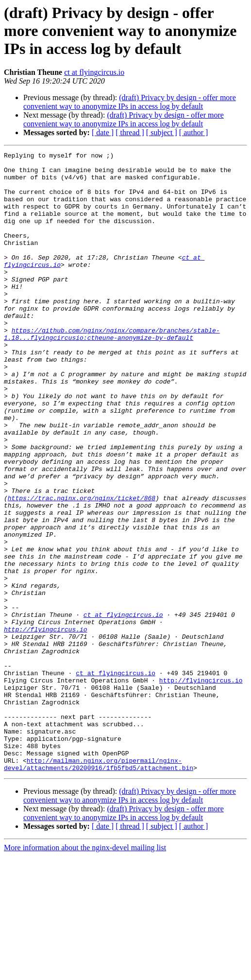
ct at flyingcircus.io (94, 72)
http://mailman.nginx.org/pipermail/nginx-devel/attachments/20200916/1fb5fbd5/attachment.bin (99, 887)
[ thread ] (130, 132)
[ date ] (103, 132)
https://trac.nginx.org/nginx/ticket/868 (82, 568)
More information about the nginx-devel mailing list (85, 971)
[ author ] (194, 132)
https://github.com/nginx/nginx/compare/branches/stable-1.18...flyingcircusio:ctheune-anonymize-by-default (112, 371)
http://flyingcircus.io (46, 725)
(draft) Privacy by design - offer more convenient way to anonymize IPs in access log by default (130, 102)
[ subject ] (162, 132)
